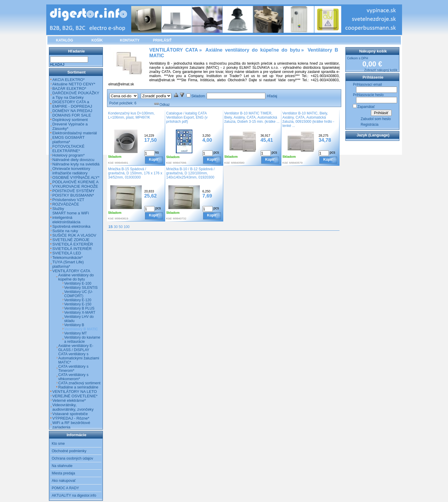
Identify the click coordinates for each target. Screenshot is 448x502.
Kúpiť (154, 160)
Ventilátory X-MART (80, 313)
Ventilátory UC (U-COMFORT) (79, 294)
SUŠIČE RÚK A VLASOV (74, 235)
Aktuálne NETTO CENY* (74, 84)
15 (111, 227)
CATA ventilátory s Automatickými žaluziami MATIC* (79, 358)
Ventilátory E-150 (78, 304)
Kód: (111, 163)
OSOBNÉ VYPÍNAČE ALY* (76, 177)
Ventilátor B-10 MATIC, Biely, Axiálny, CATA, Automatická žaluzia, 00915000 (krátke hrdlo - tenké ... (309, 119)
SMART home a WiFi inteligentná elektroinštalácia (71, 217)
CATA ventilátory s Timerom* (74, 369)
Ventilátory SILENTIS (81, 288)
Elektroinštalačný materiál (75, 133)
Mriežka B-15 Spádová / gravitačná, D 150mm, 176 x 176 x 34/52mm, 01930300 (135, 173)
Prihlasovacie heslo (368, 95)
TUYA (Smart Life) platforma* (68, 264)
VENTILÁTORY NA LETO (75, 392)
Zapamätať (366, 107)
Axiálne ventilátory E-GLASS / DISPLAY (76, 348)
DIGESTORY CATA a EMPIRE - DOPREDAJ (72, 104)
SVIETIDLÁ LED (67, 253)
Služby (58, 209)
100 (127, 227)
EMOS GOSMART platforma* (69, 140)
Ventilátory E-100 (78, 283)
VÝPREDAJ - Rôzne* (71, 418)
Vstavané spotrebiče (70, 414)
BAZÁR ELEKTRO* (69, 89)
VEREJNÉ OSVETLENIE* (75, 396)
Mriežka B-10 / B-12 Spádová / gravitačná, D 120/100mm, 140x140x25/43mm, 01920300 (190, 173)
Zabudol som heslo (376, 119)
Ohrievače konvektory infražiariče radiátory (71, 171)
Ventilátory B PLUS (79, 308)
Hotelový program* (69, 155)
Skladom (198, 96)
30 (116, 227)
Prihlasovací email (368, 85)
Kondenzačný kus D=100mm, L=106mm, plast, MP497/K (131, 115)
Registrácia (370, 125)
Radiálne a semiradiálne (78, 387)
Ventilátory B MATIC (81, 329)
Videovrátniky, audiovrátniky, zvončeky (73, 407)
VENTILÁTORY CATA (71, 271)
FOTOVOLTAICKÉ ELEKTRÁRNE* (68, 149)
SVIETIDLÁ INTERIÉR (72, 249)
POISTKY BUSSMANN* (73, 195)
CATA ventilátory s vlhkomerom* (74, 377)
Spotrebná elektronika (71, 226)
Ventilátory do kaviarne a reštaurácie (82, 340)
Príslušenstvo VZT (68, 200)
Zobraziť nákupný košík (381, 70)
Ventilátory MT (76, 333)
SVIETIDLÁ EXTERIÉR (73, 244)
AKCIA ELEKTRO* (69, 80)
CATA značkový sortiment (79, 383)
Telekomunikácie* (68, 258)
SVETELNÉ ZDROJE (71, 240)
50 (121, 227)
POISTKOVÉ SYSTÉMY (74, 191)
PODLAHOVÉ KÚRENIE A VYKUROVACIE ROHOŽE (75, 184)
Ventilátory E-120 (78, 300)
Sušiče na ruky (65, 231)
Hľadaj (272, 96)
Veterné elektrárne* (69, 400)
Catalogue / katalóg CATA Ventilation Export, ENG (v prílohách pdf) (187, 117)
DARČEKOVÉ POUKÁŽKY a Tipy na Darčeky (76, 95)
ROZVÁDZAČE (66, 204)
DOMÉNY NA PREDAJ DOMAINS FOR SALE (72, 113)
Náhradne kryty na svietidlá (76, 164)
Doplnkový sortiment (70, 120)
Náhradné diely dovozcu (74, 160)
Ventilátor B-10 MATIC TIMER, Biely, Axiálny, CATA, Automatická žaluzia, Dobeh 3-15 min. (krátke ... (252, 117)
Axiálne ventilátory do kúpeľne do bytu (76, 277)
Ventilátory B (74, 325)
